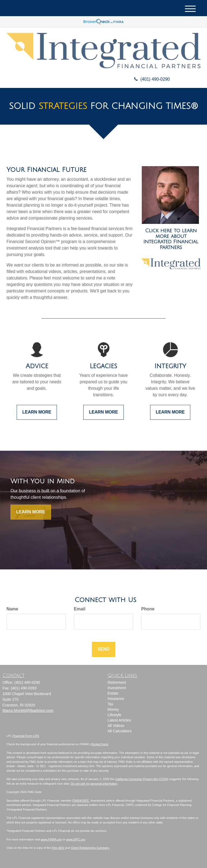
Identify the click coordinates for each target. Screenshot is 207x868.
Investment (117, 688)
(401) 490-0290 (150, 79)
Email (80, 609)
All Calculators (120, 731)
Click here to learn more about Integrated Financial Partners (171, 239)
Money (113, 709)
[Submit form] (103, 649)
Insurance (116, 699)
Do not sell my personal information (94, 784)
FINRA (77, 801)
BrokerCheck (100, 744)
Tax (111, 704)
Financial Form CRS (26, 736)
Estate (113, 693)
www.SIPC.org (76, 839)
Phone (148, 609)
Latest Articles (119, 720)
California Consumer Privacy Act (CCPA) (142, 779)
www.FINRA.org (51, 839)
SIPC (86, 801)
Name (12, 609)
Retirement (117, 682)
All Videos (116, 726)
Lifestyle (114, 715)
